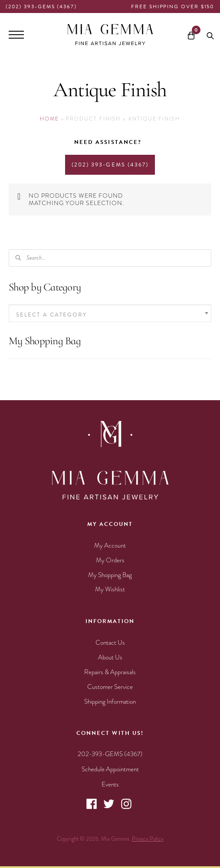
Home (49, 119)
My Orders (110, 560)
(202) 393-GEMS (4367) (41, 7)
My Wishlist (110, 589)
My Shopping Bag (110, 575)
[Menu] (16, 35)
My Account (110, 545)
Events (110, 784)
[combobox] (110, 313)
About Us (110, 657)
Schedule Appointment (110, 769)
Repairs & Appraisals (110, 672)
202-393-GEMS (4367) (110, 754)
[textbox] (110, 314)
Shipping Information (110, 702)
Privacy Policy (148, 839)
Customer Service (110, 687)
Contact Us (110, 643)
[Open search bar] (210, 35)
